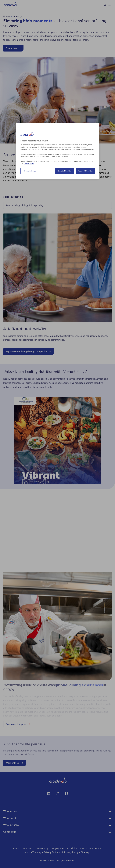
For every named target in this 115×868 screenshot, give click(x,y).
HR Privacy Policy (69, 852)
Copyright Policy (59, 848)
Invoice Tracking (33, 852)
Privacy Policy (51, 852)
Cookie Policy (41, 848)
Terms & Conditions (22, 848)
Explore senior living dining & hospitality (29, 352)
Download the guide (18, 724)
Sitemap (85, 852)
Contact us (13, 48)
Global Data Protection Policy (86, 848)
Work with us (15, 763)
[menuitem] (10, 4)
